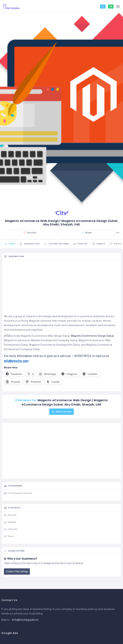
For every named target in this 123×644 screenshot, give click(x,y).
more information (20, 357)
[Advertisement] (61, 289)
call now (65, 357)
